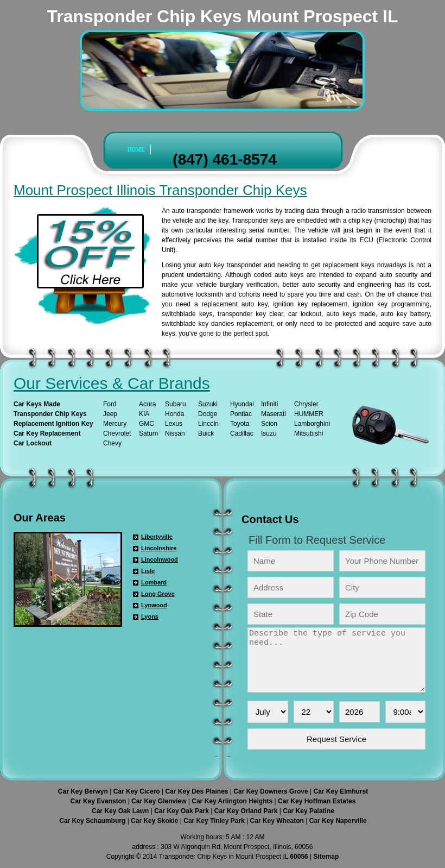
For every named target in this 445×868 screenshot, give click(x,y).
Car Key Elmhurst (341, 791)
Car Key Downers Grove (272, 791)
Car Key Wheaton (278, 821)
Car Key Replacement (47, 433)
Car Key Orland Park (247, 811)
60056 (299, 857)
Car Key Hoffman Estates (317, 801)
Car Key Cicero (138, 791)
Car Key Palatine (309, 811)
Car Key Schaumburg (93, 821)
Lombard (154, 582)
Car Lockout (33, 443)
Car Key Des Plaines (197, 791)
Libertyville (157, 537)
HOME (136, 149)
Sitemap (326, 857)
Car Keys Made (37, 404)
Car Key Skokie (155, 821)
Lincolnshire (159, 548)
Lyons (150, 617)
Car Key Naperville (338, 821)
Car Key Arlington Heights (233, 801)
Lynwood (154, 605)
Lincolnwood (160, 559)
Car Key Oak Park (182, 811)
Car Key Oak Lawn (121, 811)
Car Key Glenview (160, 801)
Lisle (148, 571)
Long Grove (158, 594)
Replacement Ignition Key (53, 424)
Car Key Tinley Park (215, 821)
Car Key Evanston (99, 801)
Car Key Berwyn (84, 791)
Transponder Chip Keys (50, 414)
